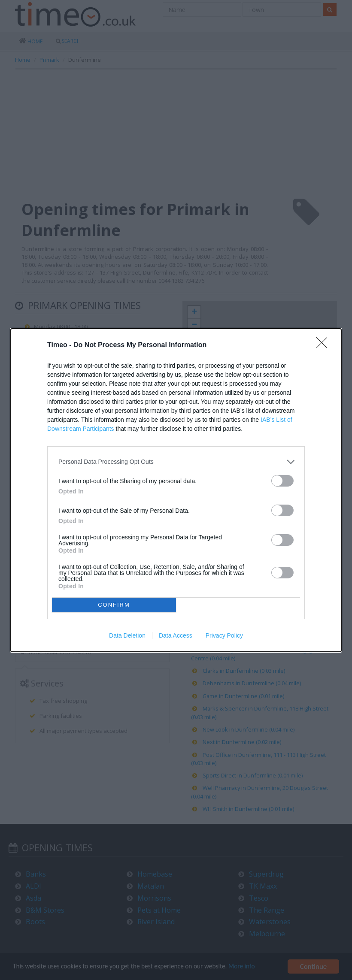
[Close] (325, 345)
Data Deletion (127, 635)
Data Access (176, 635)
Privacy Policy (224, 635)
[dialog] (176, 490)
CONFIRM (114, 605)
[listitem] (176, 462)
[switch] (282, 481)
